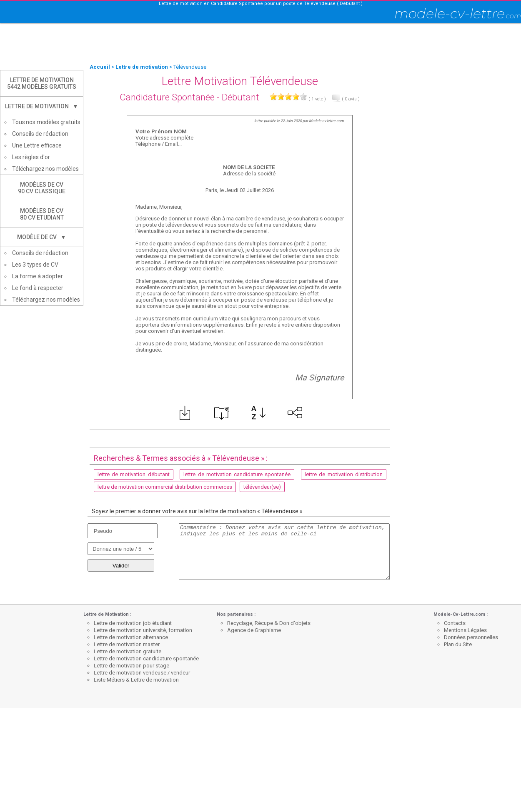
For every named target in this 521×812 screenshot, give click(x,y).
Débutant (240, 97)
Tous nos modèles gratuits (46, 122)
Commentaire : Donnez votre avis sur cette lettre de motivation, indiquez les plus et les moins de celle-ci (284, 552)
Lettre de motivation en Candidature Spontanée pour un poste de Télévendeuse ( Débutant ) (261, 4)
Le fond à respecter (38, 288)
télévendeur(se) (262, 487)
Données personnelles (471, 637)
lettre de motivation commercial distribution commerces (165, 487)
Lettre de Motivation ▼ (42, 106)
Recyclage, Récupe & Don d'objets (269, 623)
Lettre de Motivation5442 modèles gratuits (42, 83)
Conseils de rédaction (40, 134)
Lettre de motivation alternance (131, 637)
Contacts (455, 623)
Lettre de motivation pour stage (132, 666)
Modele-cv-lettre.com (326, 121)
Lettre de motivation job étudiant (133, 623)
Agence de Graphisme (254, 630)
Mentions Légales (465, 630)
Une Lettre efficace (37, 145)
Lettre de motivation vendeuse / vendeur (142, 673)
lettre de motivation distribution (344, 474)
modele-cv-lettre (458, 14)
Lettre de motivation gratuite (128, 651)
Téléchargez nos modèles (45, 169)
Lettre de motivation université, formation (143, 630)
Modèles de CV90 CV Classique (42, 188)
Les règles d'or (31, 157)
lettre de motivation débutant (134, 474)
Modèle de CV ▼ (42, 237)
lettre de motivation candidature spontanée (237, 474)
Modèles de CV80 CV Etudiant (42, 214)
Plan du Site (458, 644)
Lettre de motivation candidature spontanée (146, 658)
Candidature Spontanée (167, 97)
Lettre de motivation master (127, 644)
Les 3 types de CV (35, 265)
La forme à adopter (38, 276)
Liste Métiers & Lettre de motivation (136, 680)
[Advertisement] (260, 44)
